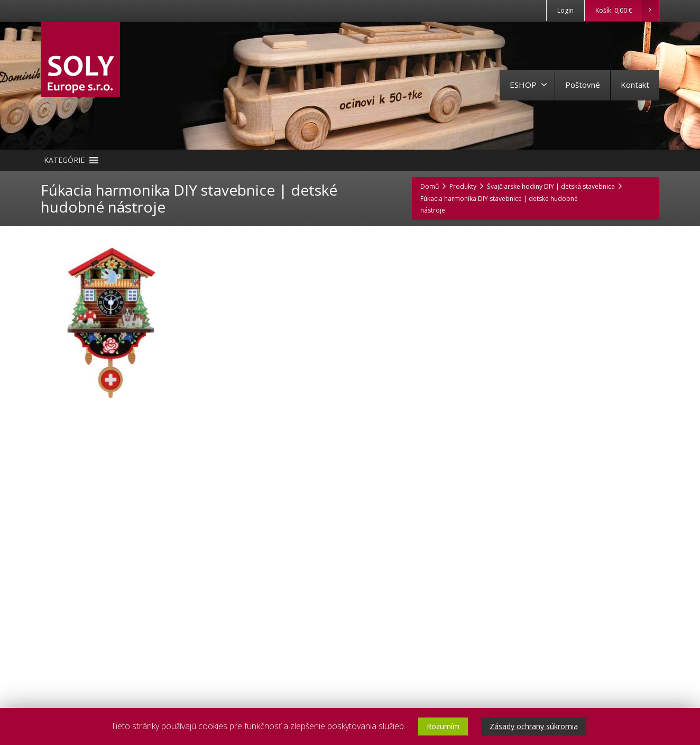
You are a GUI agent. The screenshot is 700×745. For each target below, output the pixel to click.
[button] (64, 160)
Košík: (627, 11)
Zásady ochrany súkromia (534, 726)
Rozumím (443, 726)
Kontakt (635, 85)
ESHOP (528, 85)
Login (565, 10)
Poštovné (583, 85)
